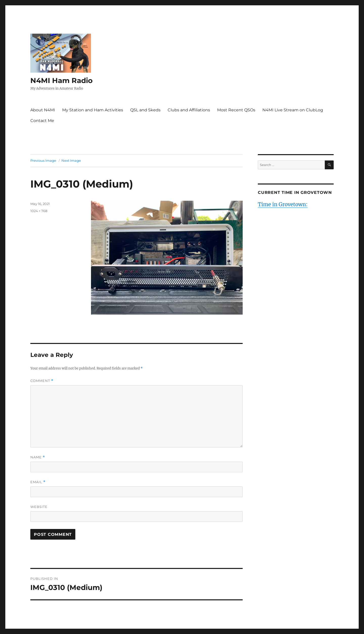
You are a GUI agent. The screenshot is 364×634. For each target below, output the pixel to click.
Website (39, 507)
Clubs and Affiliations (189, 110)
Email (38, 482)
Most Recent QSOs (236, 110)
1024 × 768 (39, 211)
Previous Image (43, 160)
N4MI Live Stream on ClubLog (293, 110)
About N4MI (43, 110)
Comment (42, 381)
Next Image (71, 160)
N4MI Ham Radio (61, 80)
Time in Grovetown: (283, 204)
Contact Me (42, 121)
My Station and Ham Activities (93, 110)
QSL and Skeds (145, 110)
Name (38, 457)
